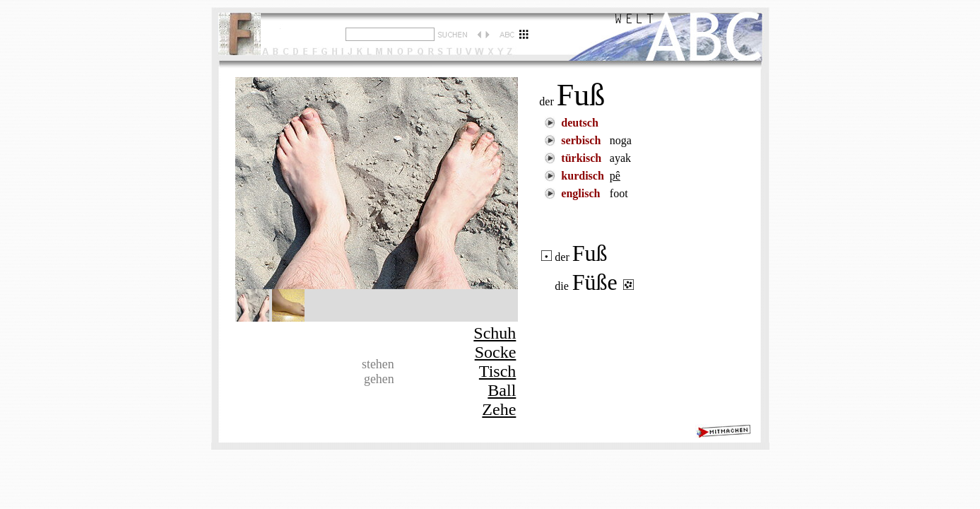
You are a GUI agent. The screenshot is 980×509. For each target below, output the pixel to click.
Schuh (495, 333)
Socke (496, 352)
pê (615, 176)
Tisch (497, 371)
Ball (502, 390)
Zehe (499, 409)
